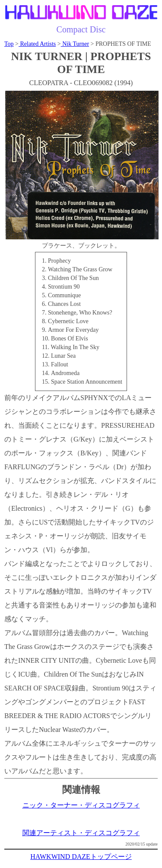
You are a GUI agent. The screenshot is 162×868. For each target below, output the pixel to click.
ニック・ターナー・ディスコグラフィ (81, 805)
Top (9, 44)
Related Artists (37, 44)
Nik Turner (75, 44)
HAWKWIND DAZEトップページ (81, 857)
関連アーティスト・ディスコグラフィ (81, 833)
